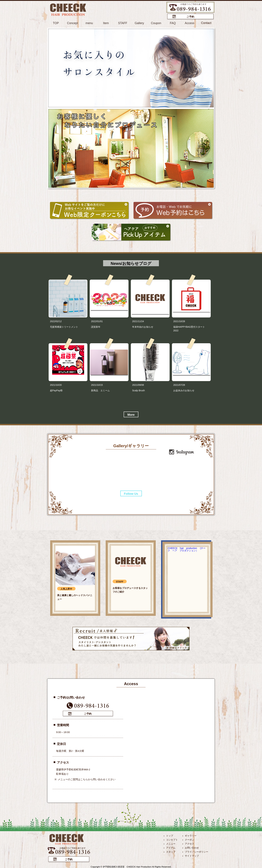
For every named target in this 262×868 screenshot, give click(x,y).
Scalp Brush (138, 390)
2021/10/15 (97, 385)
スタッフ (171, 851)
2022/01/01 (97, 321)
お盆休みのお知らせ (184, 390)
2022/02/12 (56, 321)
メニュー (171, 843)
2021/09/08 (138, 385)
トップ (170, 835)
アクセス (189, 843)
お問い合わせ (192, 847)
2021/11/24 (138, 321)
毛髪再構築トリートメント (64, 327)
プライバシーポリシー (196, 851)
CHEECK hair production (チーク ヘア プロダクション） (187, 549)
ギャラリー (191, 835)
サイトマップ (192, 855)
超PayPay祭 (56, 390)
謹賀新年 (96, 327)
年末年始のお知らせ (143, 327)
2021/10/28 (179, 321)
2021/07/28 (179, 385)
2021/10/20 (56, 385)
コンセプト (172, 839)
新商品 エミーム (100, 390)
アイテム (171, 847)
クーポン (189, 839)
